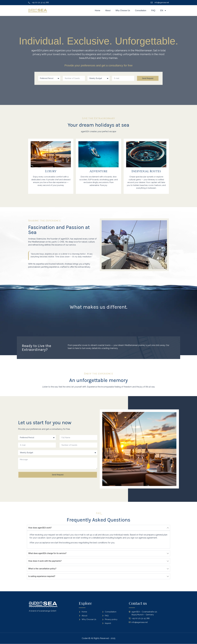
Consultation (141, 10)
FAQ (153, 10)
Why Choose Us (123, 10)
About (108, 10)
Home (98, 10)
